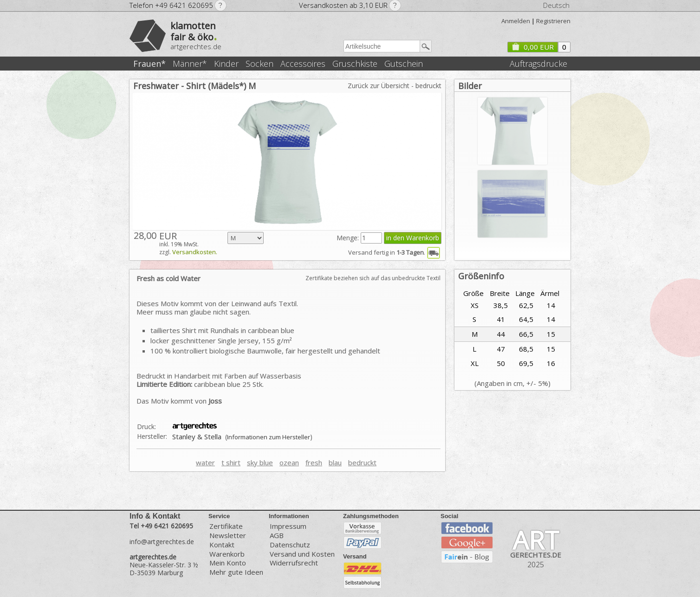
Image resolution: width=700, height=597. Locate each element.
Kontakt (222, 545)
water (205, 462)
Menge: (349, 238)
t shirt (231, 462)
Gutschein (404, 64)
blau (335, 462)
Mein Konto (228, 563)
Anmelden (516, 21)
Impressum (288, 526)
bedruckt (362, 462)
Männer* (190, 64)
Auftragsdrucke (538, 64)
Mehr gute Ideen (236, 572)
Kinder (226, 64)
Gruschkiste (355, 64)
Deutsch (556, 5)
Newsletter (228, 536)
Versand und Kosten (302, 554)
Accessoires (303, 64)
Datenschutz (290, 545)
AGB (277, 536)
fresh (314, 462)
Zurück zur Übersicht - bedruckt (395, 86)
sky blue (260, 462)
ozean (289, 462)
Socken (259, 64)
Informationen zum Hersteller (269, 437)
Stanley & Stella (197, 437)
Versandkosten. (195, 252)
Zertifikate (226, 526)
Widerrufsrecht (294, 563)
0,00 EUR (532, 47)
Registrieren (553, 21)
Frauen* (149, 64)
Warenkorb (227, 554)
